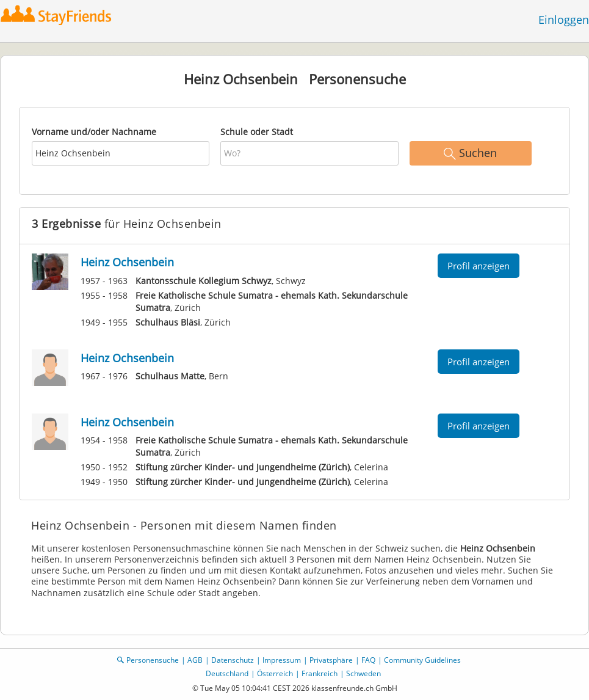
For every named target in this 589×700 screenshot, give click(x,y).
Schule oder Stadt (257, 132)
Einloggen (564, 20)
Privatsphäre (331, 660)
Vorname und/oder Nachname (94, 132)
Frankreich (320, 673)
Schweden (363, 673)
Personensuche (153, 660)
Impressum (282, 660)
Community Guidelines (422, 660)
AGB (195, 660)
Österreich (275, 673)
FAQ (368, 660)
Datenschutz (233, 660)
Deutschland (227, 673)
